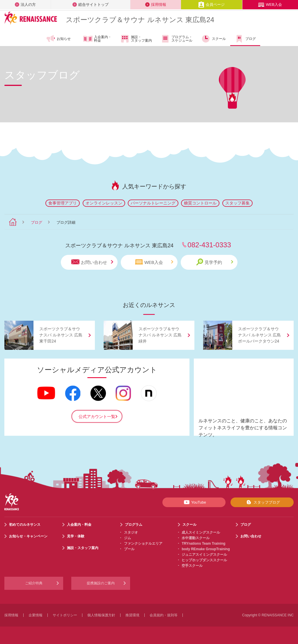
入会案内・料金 (97, 39)
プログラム (134, 525)
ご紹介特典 (34, 583)
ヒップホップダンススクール (204, 560)
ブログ (245, 39)
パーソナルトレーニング (153, 203)
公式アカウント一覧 (97, 417)
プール (129, 549)
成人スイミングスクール (201, 532)
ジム (127, 538)
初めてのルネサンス (25, 525)
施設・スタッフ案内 (136, 39)
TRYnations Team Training (203, 544)
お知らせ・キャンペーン (28, 536)
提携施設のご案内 (101, 583)
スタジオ (131, 532)
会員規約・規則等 (164, 615)
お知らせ (58, 39)
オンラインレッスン (104, 203)
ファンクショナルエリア (143, 544)
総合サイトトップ (91, 5)
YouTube (194, 502)
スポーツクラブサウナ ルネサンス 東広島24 (140, 20)
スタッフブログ (262, 502)
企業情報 (36, 615)
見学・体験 (76, 536)
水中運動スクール (196, 538)
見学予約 (215, 262)
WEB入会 (270, 5)
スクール (213, 39)
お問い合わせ (92, 262)
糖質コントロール (200, 203)
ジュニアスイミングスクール (204, 555)
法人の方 (25, 5)
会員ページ (211, 5)
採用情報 (156, 5)
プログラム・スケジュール (177, 39)
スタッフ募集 (237, 203)
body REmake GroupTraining (206, 549)
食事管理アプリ (63, 203)
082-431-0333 (209, 245)
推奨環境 (132, 615)
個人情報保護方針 (101, 615)
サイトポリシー (65, 615)
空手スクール (192, 566)
